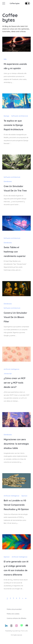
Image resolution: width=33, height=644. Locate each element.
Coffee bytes (15, 3)
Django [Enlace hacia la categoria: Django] (6, 116)
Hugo (14, 631)
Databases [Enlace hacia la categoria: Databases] (8, 181)
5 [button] (20, 598)
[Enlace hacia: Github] (27, 626)
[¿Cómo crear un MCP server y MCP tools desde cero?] (16, 354)
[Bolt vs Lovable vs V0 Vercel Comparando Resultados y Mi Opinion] (16, 481)
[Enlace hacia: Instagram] (16, 626)
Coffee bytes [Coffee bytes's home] (10, 18)
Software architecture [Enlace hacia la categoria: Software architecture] (20, 116)
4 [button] (16, 598)
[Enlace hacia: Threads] (11, 626)
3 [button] (13, 598)
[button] (23, 598)
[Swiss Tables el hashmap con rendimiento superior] (16, 223)
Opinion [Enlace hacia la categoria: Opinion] (24, 496)
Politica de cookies (13, 614)
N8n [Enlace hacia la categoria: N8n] (5, 59)
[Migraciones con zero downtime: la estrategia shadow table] (16, 420)
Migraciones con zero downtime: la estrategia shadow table (16, 444)
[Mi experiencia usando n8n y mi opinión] (16, 44)
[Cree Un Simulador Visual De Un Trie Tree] (16, 162)
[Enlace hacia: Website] (22, 626)
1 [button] (7, 598)
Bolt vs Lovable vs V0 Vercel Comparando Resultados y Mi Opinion (16, 505)
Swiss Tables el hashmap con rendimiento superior (15, 252)
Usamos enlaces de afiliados (16, 618)
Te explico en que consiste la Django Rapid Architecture (13, 125)
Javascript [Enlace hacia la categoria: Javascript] (8, 374)
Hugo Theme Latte (23, 631)
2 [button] (10, 598)
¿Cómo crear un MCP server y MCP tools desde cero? (15, 383)
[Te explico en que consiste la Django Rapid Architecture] (16, 101)
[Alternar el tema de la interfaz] (27, 3)
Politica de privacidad (14, 609)
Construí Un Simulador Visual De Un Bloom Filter (15, 317)
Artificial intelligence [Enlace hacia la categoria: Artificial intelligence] (11, 369)
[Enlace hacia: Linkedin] (6, 626)
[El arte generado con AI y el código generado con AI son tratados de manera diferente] (16, 542)
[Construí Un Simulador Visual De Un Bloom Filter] (16, 289)
